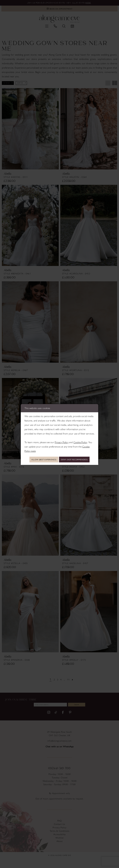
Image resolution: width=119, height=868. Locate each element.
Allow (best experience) (60, 455)
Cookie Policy (80, 437)
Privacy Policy (62, 437)
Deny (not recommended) (60, 464)
